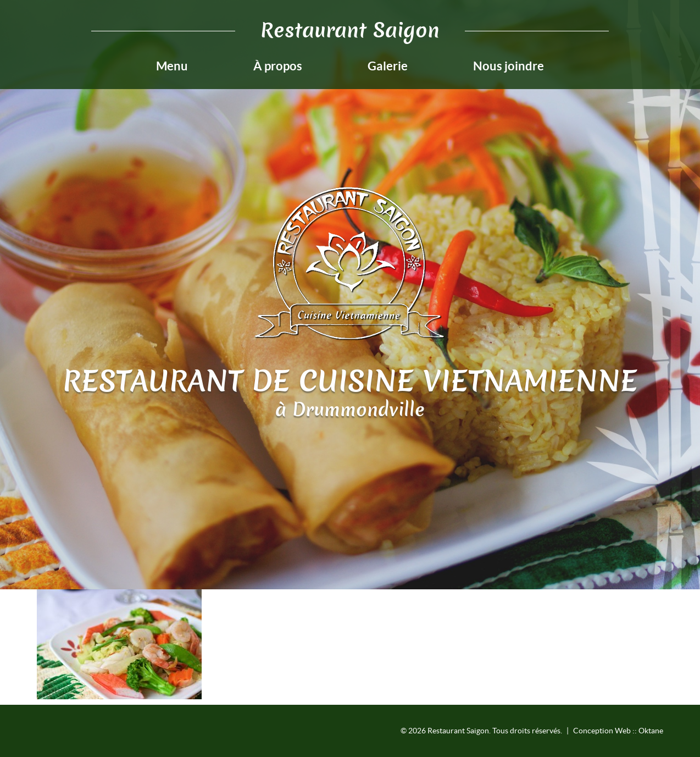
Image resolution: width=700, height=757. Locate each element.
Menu (172, 66)
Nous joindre (509, 66)
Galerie (388, 66)
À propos (278, 66)
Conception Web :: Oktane (618, 731)
